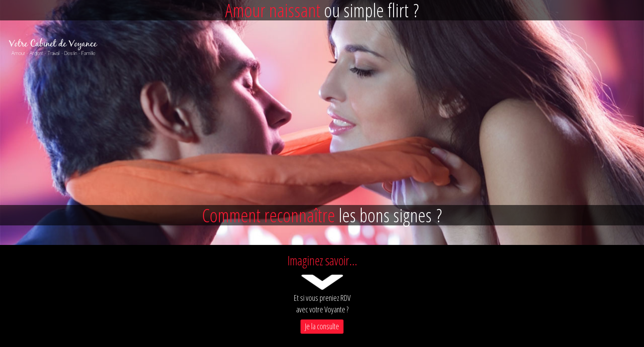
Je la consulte (322, 326)
